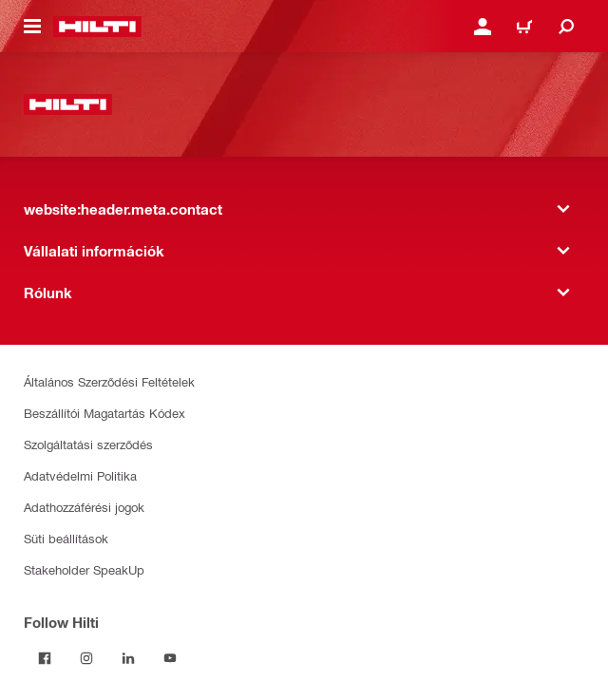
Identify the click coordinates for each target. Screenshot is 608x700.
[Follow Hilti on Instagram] (86, 658)
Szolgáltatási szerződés (88, 444)
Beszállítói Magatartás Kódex (104, 413)
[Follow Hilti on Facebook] (45, 658)
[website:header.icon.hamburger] (32, 27)
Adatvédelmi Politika (80, 475)
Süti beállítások (66, 538)
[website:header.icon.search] (566, 27)
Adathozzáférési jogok (84, 507)
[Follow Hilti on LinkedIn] (128, 658)
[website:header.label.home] (97, 27)
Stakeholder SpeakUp (84, 569)
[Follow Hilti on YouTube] (170, 658)
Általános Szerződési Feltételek (109, 381)
